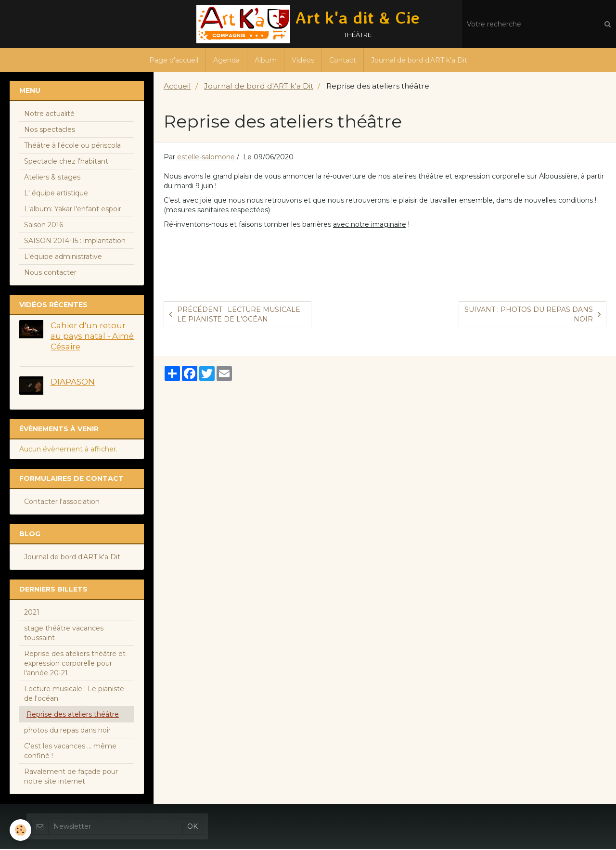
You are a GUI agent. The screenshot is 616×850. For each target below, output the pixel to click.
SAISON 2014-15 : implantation (75, 242)
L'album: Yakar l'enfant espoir (73, 210)
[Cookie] (20, 830)
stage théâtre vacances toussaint (64, 634)
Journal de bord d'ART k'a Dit (419, 60)
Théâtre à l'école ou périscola (72, 146)
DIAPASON (73, 383)
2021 (32, 613)
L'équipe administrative (63, 258)
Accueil (177, 87)
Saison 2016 (44, 226)
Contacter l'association (62, 502)
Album (266, 60)
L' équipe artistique (56, 194)
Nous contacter (50, 273)
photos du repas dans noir (67, 731)
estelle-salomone (206, 158)
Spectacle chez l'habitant (66, 162)
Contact (343, 60)
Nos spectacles (50, 130)
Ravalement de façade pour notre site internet (71, 777)
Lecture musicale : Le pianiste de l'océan (74, 695)
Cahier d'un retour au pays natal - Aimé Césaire (92, 337)
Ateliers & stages (52, 178)
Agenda (226, 60)
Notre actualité (49, 115)
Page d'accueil (174, 60)
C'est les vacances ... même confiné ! (70, 752)
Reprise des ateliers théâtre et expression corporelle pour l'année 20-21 (75, 664)
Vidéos (303, 60)
